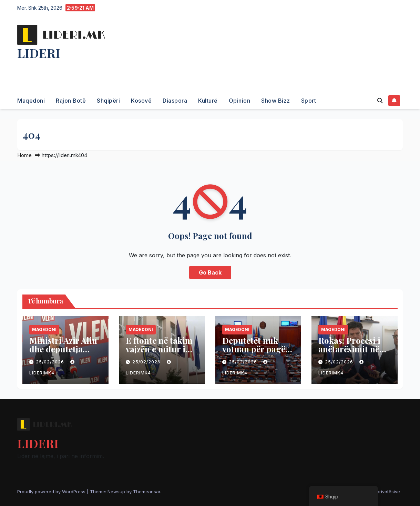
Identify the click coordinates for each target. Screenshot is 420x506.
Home (24, 155)
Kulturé (208, 101)
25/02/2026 (51, 362)
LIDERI (39, 53)
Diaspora (175, 101)
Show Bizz (276, 101)
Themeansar (147, 492)
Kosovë (141, 101)
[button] (380, 101)
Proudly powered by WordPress (52, 492)
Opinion (240, 101)
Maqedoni (31, 101)
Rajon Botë (71, 101)
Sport (309, 101)
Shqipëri (108, 101)
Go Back (210, 272)
